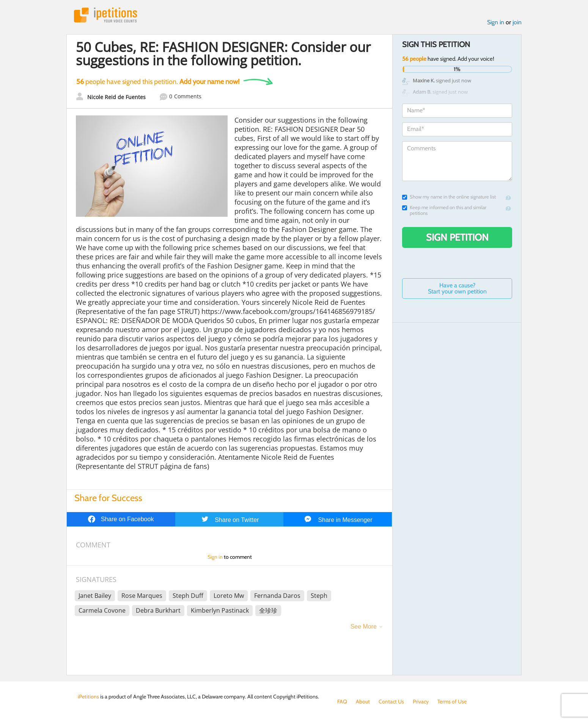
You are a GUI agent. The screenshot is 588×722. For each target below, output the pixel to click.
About (363, 702)
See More (364, 627)
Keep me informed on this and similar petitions (444, 210)
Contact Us (391, 702)
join (517, 22)
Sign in (496, 22)
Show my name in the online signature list (449, 197)
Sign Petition (457, 237)
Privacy (421, 702)
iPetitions (105, 15)
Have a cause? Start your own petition (457, 288)
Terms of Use (452, 702)
